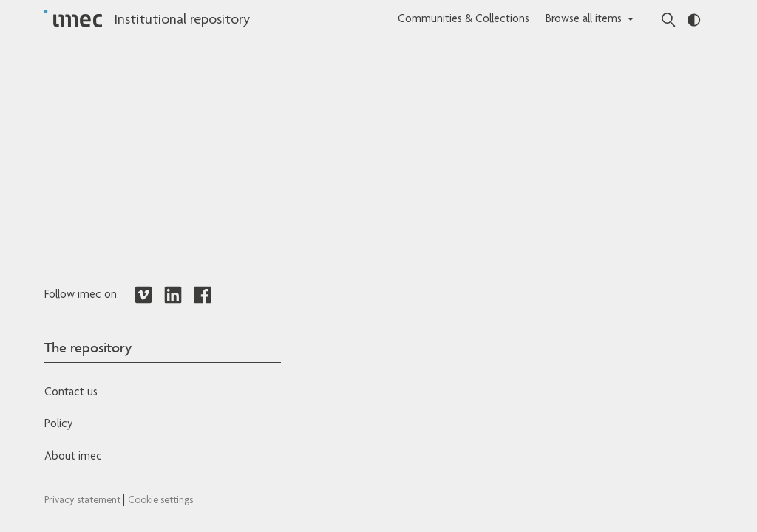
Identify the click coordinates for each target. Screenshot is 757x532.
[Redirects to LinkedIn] (173, 296)
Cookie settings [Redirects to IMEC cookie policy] (160, 501)
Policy (58, 425)
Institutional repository (182, 21)
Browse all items (584, 20)
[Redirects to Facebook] (203, 296)
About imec (73, 457)
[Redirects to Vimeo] (143, 296)
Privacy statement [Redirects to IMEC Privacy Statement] (84, 501)
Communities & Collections (464, 20)
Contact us (71, 393)
